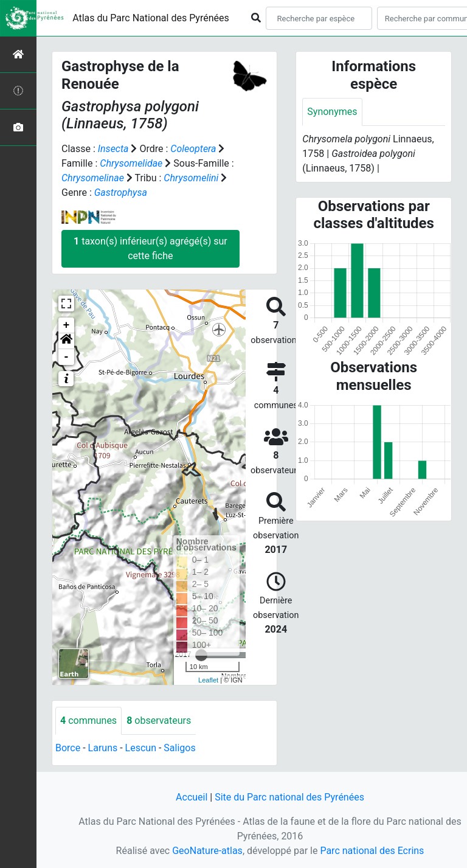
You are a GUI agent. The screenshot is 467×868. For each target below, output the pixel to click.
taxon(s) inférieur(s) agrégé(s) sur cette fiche (150, 248)
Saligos (179, 748)
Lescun (141, 748)
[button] (66, 341)
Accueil (192, 797)
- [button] (67, 357)
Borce (68, 748)
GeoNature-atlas (207, 851)
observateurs (159, 720)
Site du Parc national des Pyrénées (289, 797)
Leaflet (208, 680)
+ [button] (67, 325)
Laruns (103, 748)
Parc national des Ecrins (372, 851)
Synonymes (332, 112)
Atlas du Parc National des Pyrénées (151, 18)
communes (88, 720)
